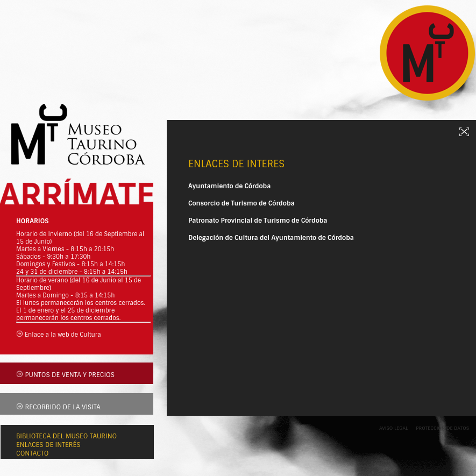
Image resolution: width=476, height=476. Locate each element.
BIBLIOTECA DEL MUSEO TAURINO (66, 436)
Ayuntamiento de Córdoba (229, 186)
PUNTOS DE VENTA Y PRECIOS (69, 375)
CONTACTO (33, 453)
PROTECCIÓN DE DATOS (442, 428)
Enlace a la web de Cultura (63, 335)
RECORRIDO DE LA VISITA (62, 407)
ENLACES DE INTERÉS (48, 445)
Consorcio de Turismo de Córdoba (241, 203)
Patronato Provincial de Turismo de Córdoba (258, 221)
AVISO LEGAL (394, 428)
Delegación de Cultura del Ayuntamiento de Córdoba (271, 238)
